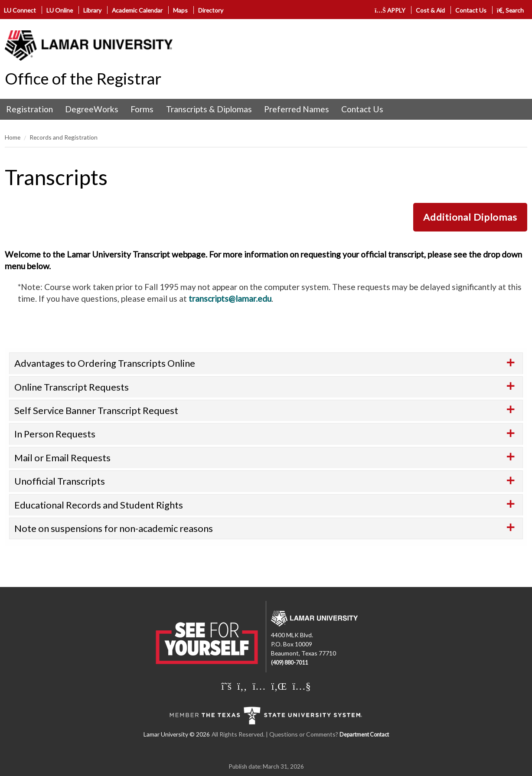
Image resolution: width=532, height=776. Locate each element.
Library (92, 10)
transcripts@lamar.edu (230, 298)
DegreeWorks (92, 109)
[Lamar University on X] (226, 686)
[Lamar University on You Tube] (301, 686)
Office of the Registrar (83, 78)
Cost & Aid (430, 10)
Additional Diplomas (470, 217)
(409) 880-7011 (289, 663)
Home (13, 137)
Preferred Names (297, 109)
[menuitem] (29, 109)
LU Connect (20, 10)
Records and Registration (64, 137)
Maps (180, 10)
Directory (211, 10)
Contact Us (471, 10)
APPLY (390, 10)
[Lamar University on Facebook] (242, 686)
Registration (29, 109)
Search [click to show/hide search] (511, 10)
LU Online (60, 10)
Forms (142, 109)
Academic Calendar (137, 10)
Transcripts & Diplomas (209, 109)
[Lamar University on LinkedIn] (279, 686)
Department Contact (364, 735)
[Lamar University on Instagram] (259, 686)
